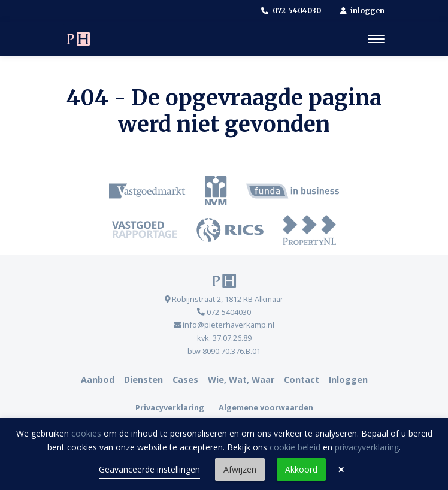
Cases (185, 379)
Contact (302, 379)
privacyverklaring (367, 447)
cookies (86, 433)
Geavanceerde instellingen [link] (149, 469)
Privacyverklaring (170, 407)
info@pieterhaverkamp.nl (224, 325)
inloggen (363, 10)
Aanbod (98, 379)
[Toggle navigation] (376, 39)
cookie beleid (295, 447)
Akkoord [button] (301, 469)
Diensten (143, 379)
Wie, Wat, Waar (241, 379)
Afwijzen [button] (240, 469)
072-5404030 (291, 10)
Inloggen (348, 379)
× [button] (341, 470)
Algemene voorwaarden (266, 407)
